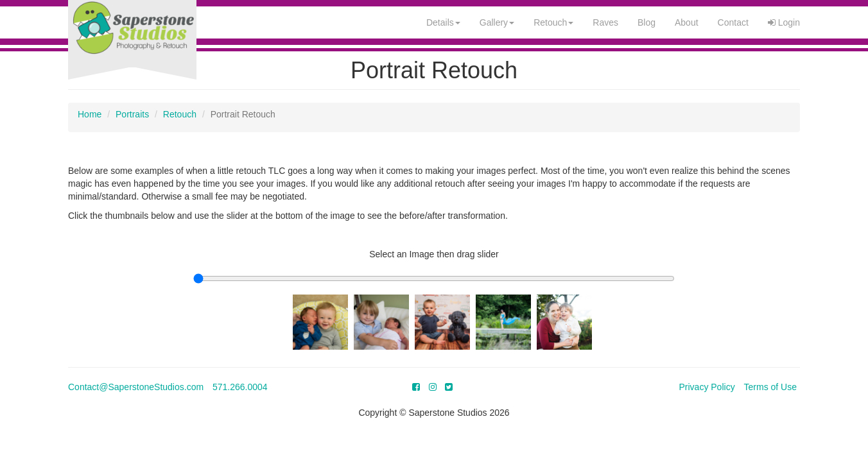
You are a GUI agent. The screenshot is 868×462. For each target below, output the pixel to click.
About (687, 22)
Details (443, 22)
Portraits (132, 114)
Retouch (553, 22)
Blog (647, 22)
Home (90, 114)
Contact (733, 22)
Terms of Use (770, 387)
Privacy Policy (707, 387)
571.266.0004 (240, 387)
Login (784, 22)
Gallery (497, 22)
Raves (605, 22)
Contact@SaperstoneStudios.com (136, 387)
